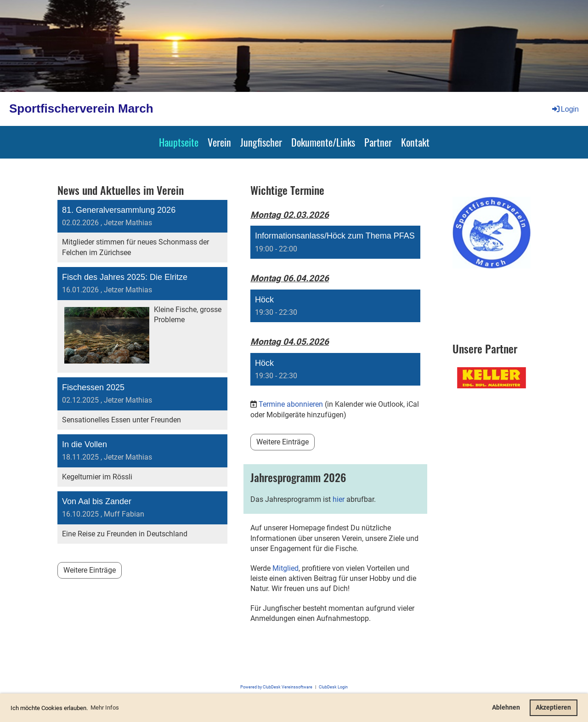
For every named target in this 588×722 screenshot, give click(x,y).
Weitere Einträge (90, 570)
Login (565, 109)
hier (339, 499)
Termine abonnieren (291, 404)
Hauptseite (179, 142)
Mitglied (286, 568)
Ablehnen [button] (506, 708)
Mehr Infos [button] (105, 708)
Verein (219, 142)
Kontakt (415, 142)
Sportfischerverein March (81, 108)
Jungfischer (261, 142)
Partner (378, 142)
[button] (335, 242)
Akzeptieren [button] (553, 708)
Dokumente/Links (323, 142)
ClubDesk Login (333, 687)
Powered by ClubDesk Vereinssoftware (276, 687)
